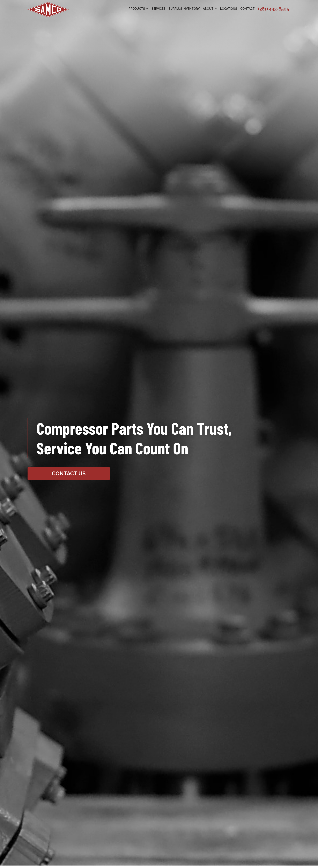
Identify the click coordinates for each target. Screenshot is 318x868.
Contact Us (69, 474)
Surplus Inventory (184, 9)
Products (137, 9)
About (208, 9)
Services (158, 9)
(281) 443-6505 (273, 9)
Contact (247, 9)
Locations (229, 9)
